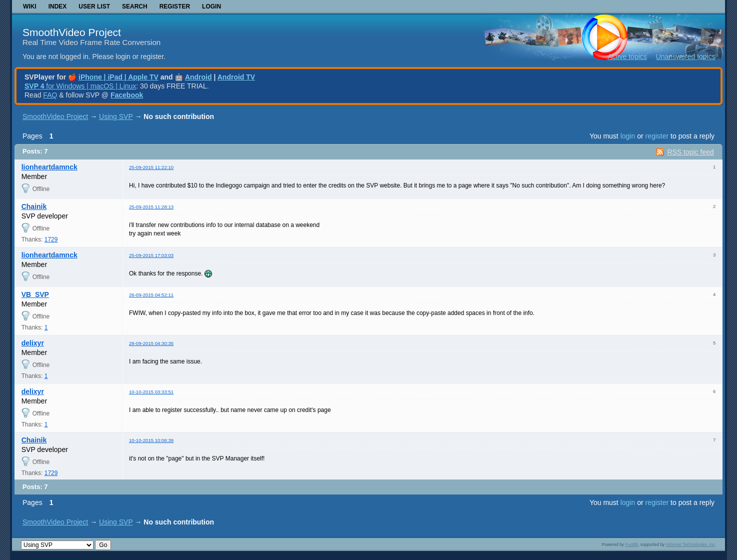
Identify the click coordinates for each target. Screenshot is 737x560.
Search (135, 6)
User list (94, 6)
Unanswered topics (686, 56)
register (657, 136)
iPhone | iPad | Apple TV (118, 77)
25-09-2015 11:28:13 (151, 207)
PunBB (631, 544)
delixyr (33, 343)
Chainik (34, 206)
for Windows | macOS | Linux (80, 86)
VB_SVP (35, 294)
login (628, 136)
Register (175, 6)
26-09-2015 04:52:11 (151, 295)
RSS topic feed (690, 152)
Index (58, 6)
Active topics (627, 56)
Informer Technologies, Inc (690, 544)
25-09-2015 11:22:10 (151, 167)
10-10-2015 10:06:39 (151, 440)
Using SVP (116, 116)
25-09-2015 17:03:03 (151, 255)
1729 (51, 239)
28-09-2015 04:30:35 (151, 343)
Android (198, 77)
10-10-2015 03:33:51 (151, 392)
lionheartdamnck (49, 167)
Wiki (30, 6)
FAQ (50, 95)
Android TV (236, 77)
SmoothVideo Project (72, 32)
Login (211, 6)
